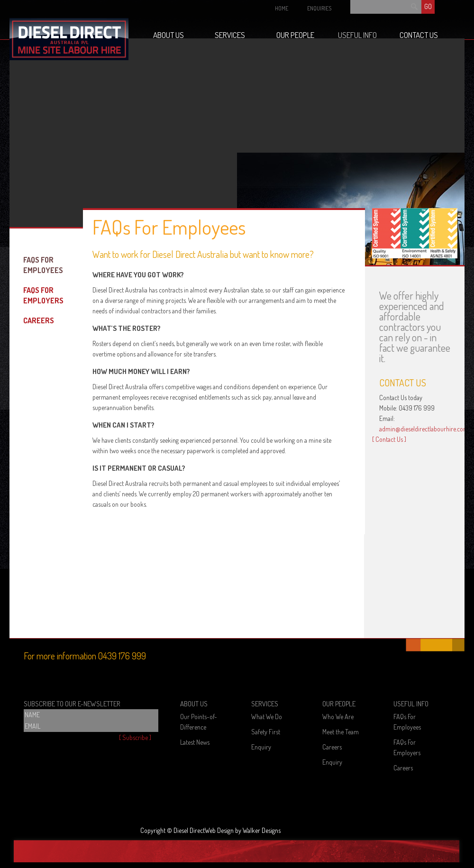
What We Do (267, 717)
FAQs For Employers (43, 295)
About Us (169, 35)
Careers (39, 320)
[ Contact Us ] (389, 439)
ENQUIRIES (319, 8)
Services (230, 35)
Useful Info (357, 35)
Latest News (195, 742)
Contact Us (419, 35)
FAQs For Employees (43, 265)
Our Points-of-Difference (199, 722)
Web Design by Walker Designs (243, 830)
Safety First (266, 732)
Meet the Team (341, 732)
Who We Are (338, 717)
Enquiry (261, 747)
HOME (282, 8)
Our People (295, 35)
